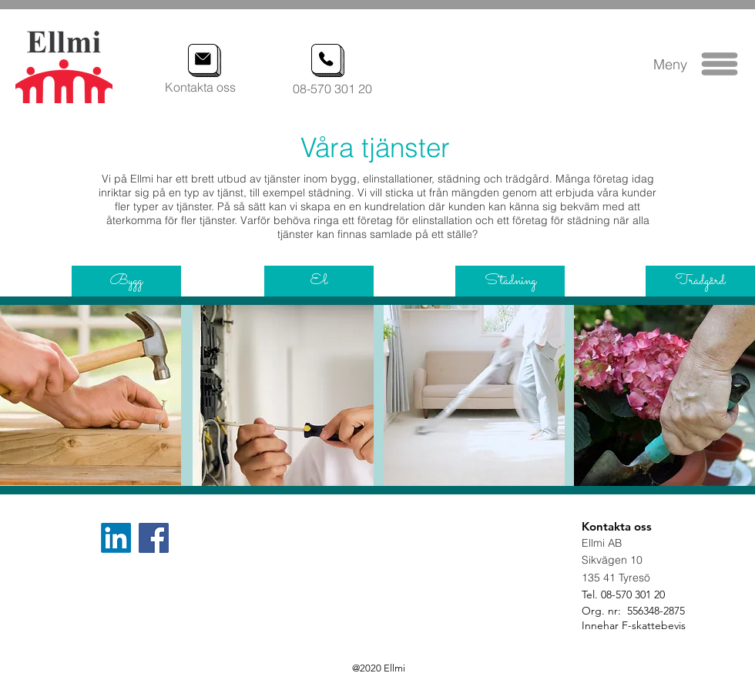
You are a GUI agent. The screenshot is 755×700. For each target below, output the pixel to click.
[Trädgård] (700, 281)
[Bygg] (126, 281)
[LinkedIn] (116, 538)
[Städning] (510, 281)
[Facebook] (154, 538)
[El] (319, 281)
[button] (720, 64)
